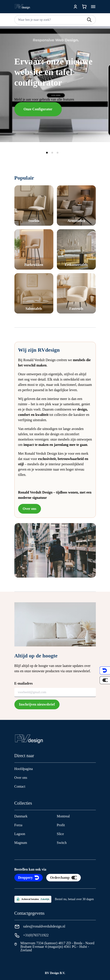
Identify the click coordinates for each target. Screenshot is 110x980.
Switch (62, 843)
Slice (60, 834)
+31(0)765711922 (36, 935)
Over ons (30, 509)
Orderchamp (64, 878)
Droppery (29, 878)
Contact (20, 786)
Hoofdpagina (24, 769)
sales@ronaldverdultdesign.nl (44, 926)
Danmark (21, 816)
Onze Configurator (38, 109)
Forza (18, 825)
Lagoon (20, 834)
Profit (61, 825)
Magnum (21, 843)
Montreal (63, 816)
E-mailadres (24, 683)
